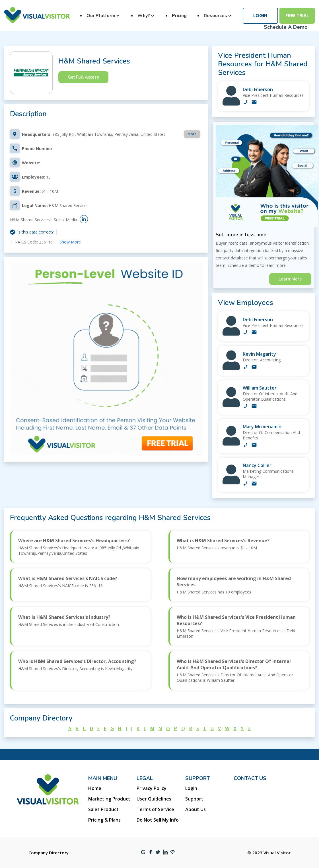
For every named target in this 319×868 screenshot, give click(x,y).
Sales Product (103, 809)
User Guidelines (154, 799)
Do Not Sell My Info (158, 820)
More (192, 134)
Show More (70, 242)
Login (260, 16)
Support (194, 799)
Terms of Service (155, 809)
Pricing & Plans (104, 820)
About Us (195, 809)
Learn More (290, 279)
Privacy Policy (152, 788)
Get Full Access (83, 77)
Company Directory (49, 853)
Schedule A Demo (286, 27)
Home (95, 788)
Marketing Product (109, 799)
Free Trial (297, 16)
